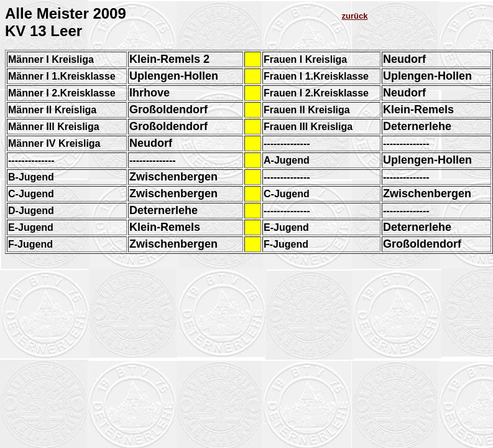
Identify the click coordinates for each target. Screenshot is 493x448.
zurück (355, 16)
